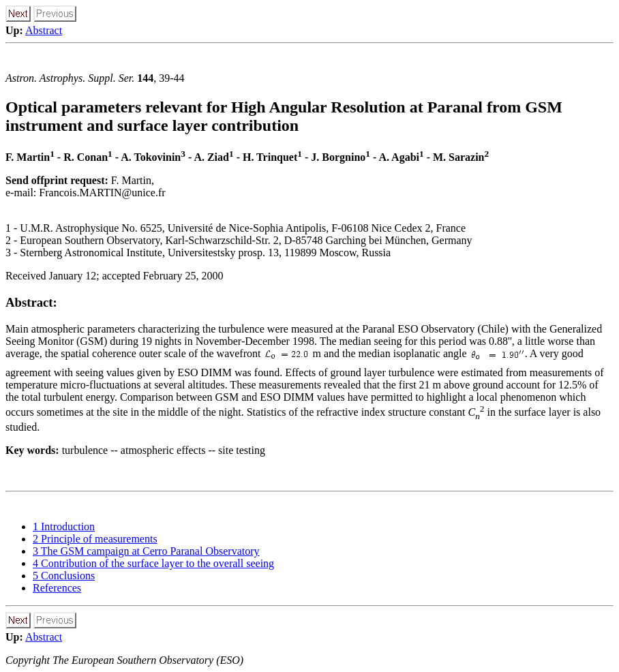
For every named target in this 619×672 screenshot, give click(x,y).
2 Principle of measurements (95, 539)
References (57, 588)
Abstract (44, 30)
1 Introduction (64, 526)
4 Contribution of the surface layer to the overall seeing (153, 563)
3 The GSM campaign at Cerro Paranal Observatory (146, 551)
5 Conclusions (64, 576)
